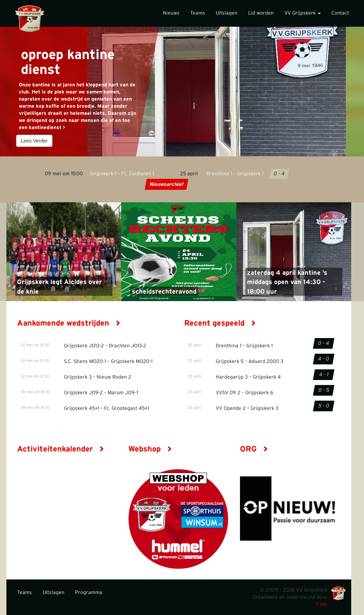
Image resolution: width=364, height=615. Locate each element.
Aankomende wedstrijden (69, 323)
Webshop (150, 449)
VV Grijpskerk (303, 13)
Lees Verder (34, 141)
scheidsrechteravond (164, 292)
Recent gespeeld (220, 323)
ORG (254, 449)
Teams (198, 13)
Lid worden (261, 13)
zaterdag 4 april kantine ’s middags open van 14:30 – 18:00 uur (287, 282)
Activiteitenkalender (61, 449)
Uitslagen (227, 13)
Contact (340, 13)
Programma (89, 593)
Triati (321, 604)
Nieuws (171, 13)
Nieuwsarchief (166, 184)
